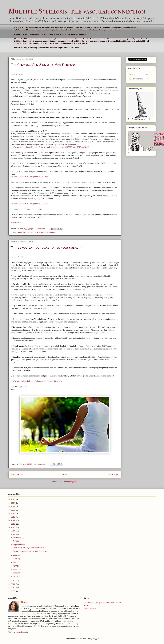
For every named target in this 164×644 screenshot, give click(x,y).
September (18, 544)
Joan (25, 602)
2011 (13, 584)
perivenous (31, 232)
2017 (13, 520)
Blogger (96, 639)
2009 (13, 591)
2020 (13, 510)
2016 (13, 524)
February (17, 573)
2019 (13, 513)
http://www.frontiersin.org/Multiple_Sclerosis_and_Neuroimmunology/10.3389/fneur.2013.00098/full (50, 147)
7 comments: (40, 229)
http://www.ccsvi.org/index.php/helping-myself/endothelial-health (36, 381)
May (15, 562)
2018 (13, 517)
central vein (21, 232)
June (15, 559)
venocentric (51, 232)
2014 (13, 531)
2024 (13, 503)
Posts (133, 75)
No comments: (40, 464)
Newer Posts (17, 475)
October (17, 541)
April (15, 566)
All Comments (137, 79)
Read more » (16, 223)
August (16, 555)
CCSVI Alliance (90, 609)
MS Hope (88, 606)
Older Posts (113, 475)
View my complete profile (18, 632)
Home (65, 475)
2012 (13, 581)
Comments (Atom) (70, 482)
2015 (13, 527)
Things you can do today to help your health (46, 247)
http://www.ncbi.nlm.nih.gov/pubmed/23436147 (29, 177)
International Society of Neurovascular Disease (103, 603)
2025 (13, 499)
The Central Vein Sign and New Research (44, 65)
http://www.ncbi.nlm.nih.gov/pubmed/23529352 (29, 204)
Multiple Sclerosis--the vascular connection (77, 11)
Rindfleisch (41, 232)
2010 (13, 588)
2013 (13, 534)
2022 (13, 506)
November (18, 537)
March (16, 569)
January (17, 576)
